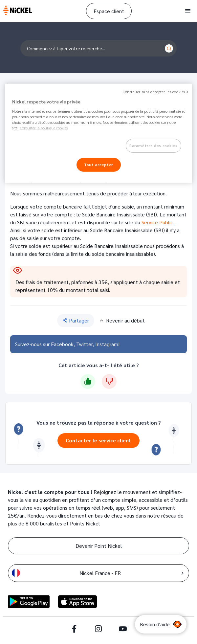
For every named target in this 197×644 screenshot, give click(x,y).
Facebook (62, 344)
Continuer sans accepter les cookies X (156, 92)
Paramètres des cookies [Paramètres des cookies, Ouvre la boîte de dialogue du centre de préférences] (153, 146)
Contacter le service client (98, 440)
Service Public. (158, 222)
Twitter (84, 344)
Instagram (107, 344)
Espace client (109, 11)
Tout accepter (98, 165)
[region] (98, 133)
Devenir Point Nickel (99, 546)
